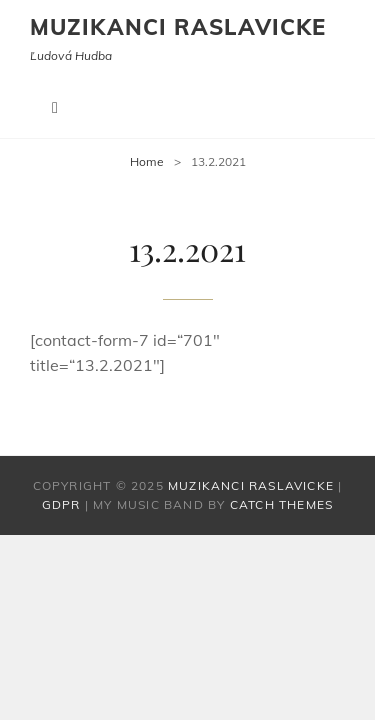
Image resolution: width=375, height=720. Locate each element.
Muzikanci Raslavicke (178, 27)
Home (147, 161)
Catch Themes (281, 504)
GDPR (61, 504)
